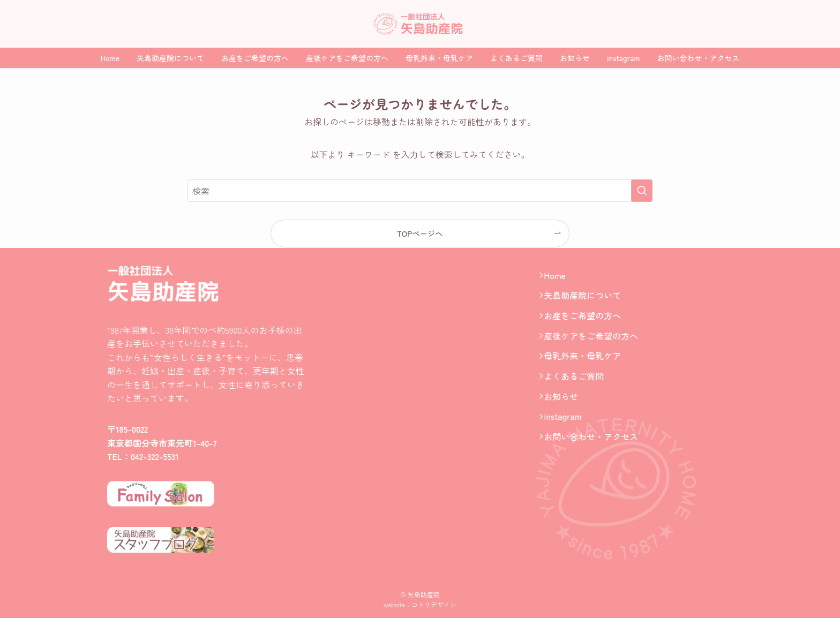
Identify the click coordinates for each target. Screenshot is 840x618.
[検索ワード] (420, 191)
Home (560, 277)
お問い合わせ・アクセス (596, 476)
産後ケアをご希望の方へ (596, 352)
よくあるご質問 (579, 402)
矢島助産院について (587, 302)
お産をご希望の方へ (587, 327)
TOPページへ (420, 233)
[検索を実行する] (642, 191)
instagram (567, 451)
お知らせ (566, 426)
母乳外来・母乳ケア (587, 376)
